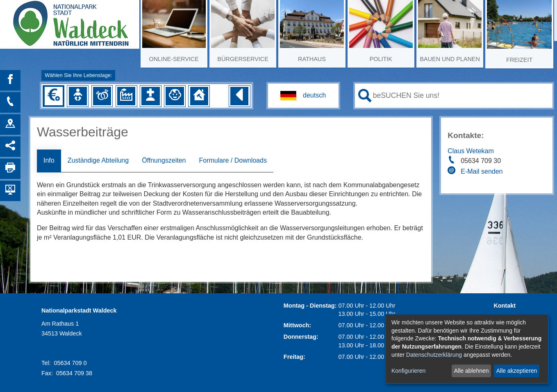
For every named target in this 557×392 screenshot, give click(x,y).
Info (49, 160)
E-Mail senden (482, 171)
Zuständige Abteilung (98, 160)
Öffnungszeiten (164, 160)
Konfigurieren (408, 371)
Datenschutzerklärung (434, 355)
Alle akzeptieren (517, 371)
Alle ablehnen (472, 371)
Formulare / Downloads (233, 160)
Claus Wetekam (471, 151)
